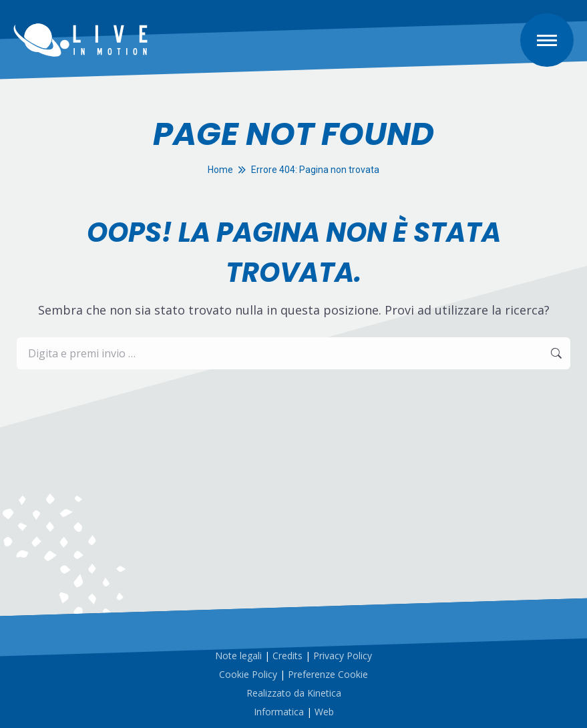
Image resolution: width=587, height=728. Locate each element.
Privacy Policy (343, 656)
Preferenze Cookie (328, 674)
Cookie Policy (248, 674)
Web (324, 712)
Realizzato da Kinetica (294, 693)
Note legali (238, 656)
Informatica (279, 712)
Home (220, 170)
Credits (287, 656)
